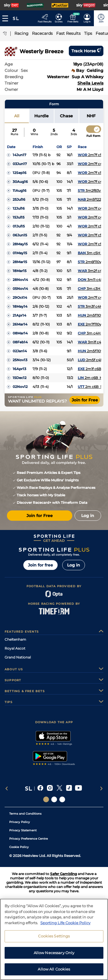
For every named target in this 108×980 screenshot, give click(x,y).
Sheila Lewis (90, 83)
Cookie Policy (19, 847)
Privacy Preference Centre (29, 839)
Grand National (18, 657)
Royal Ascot (15, 648)
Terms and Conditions (25, 814)
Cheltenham (15, 639)
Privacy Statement (23, 830)
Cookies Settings (54, 936)
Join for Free (85, 400)
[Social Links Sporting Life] (46, 799)
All (17, 116)
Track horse (86, 51)
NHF (91, 116)
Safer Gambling (64, 874)
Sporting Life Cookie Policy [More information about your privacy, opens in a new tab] (65, 923)
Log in (74, 565)
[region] (54, 939)
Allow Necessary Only (54, 953)
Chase (66, 116)
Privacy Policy (20, 822)
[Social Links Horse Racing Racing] (54, 799)
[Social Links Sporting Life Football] (62, 799)
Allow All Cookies (54, 969)
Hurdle (41, 116)
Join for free (40, 565)
